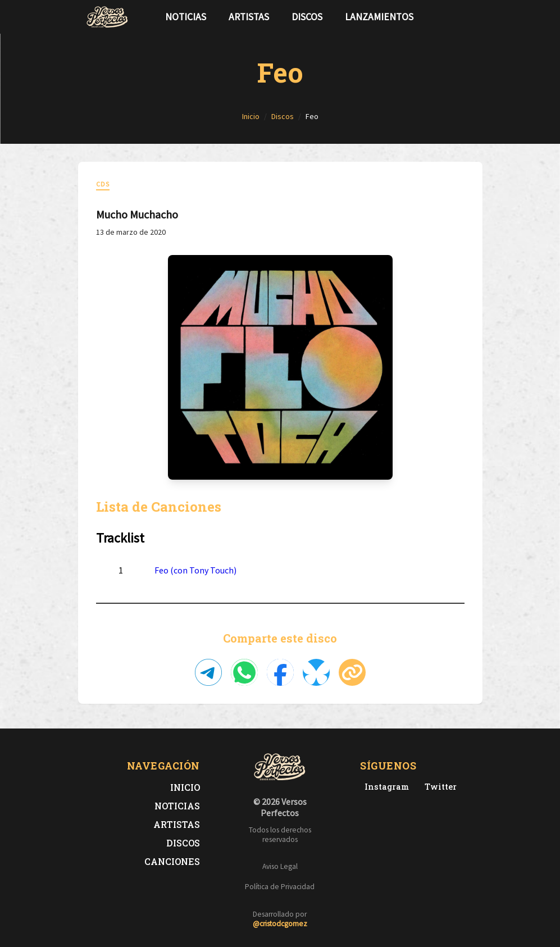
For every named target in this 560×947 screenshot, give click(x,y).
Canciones (172, 861)
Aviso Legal (280, 866)
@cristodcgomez (280, 924)
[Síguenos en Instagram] (471, 17)
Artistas (249, 17)
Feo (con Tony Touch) (195, 570)
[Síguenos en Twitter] (453, 17)
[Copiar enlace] (352, 672)
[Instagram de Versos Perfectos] (384, 787)
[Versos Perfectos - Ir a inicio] (107, 17)
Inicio (185, 787)
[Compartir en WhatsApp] (244, 672)
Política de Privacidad (280, 887)
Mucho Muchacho (137, 214)
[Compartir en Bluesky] (316, 672)
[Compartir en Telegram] (208, 672)
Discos (307, 17)
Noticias (186, 17)
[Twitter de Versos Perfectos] (438, 787)
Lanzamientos (379, 17)
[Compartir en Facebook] (280, 672)
